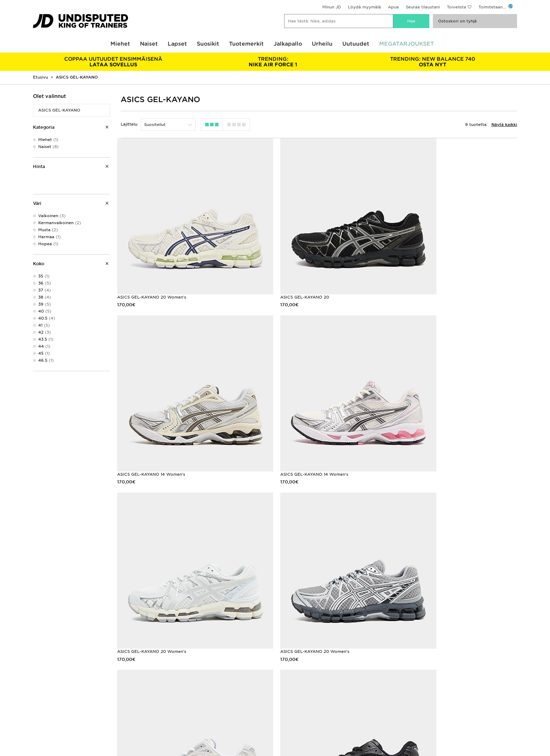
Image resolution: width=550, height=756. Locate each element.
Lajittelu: (129, 124)
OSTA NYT (433, 62)
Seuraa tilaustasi (171, 685)
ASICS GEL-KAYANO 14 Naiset (287, 579)
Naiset (149, 44)
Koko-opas (44, 678)
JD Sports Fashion (294, 678)
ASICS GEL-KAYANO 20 (280, 273)
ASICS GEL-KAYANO (59, 110)
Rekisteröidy (500, 635)
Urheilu (322, 44)
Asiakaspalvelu (169, 670)
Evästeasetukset (413, 693)
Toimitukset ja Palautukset (181, 678)
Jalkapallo (288, 44)
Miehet (120, 44)
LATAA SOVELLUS (113, 62)
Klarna (39, 670)
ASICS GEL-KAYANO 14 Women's (429, 273)
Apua (393, 7)
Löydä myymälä (364, 7)
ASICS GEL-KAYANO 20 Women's (152, 273)
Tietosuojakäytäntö (416, 678)
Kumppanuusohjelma (296, 685)
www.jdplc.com (110, 728)
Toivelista (457, 7)
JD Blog (41, 700)
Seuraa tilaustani (423, 7)
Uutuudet (356, 44)
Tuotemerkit (246, 44)
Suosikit (208, 44)
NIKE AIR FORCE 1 (273, 62)
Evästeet (405, 685)
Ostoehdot (407, 670)
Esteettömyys (410, 700)
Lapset (177, 44)
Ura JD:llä (285, 670)
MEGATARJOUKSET (407, 44)
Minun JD (332, 7)
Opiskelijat (44, 693)
